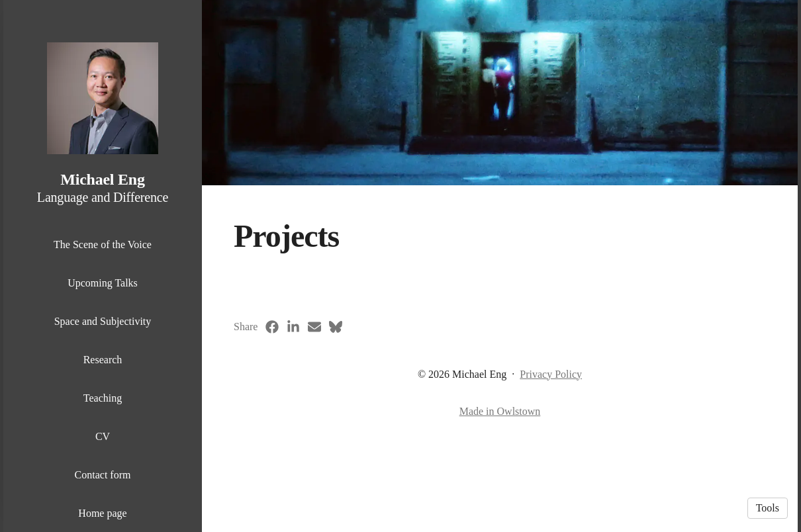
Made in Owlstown (500, 411)
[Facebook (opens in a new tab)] (272, 327)
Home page (102, 513)
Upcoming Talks (103, 283)
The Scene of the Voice (103, 244)
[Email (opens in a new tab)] (314, 327)
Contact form (103, 475)
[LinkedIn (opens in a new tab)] (293, 327)
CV (103, 436)
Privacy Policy (551, 374)
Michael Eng (102, 179)
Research (103, 360)
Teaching (103, 398)
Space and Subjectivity (103, 321)
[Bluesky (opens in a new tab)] (336, 327)
